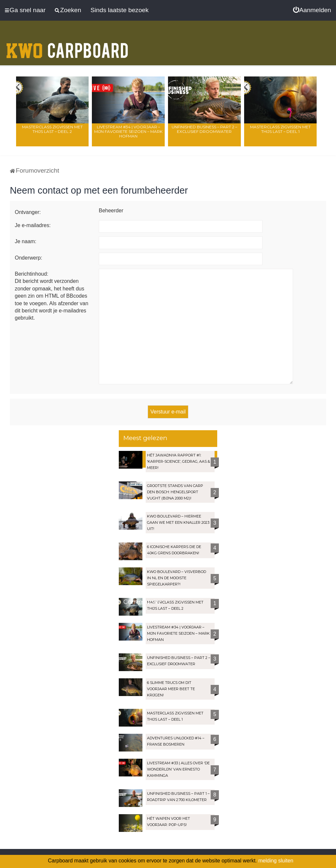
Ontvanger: (28, 212)
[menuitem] (312, 10)
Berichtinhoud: (31, 274)
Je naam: (26, 241)
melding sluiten (276, 861)
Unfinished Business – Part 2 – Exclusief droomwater (204, 129)
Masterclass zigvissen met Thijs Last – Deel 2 (52, 129)
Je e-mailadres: (33, 225)
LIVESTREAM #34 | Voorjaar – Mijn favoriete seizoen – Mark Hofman (128, 131)
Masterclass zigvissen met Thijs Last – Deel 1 (280, 129)
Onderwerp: (29, 258)
